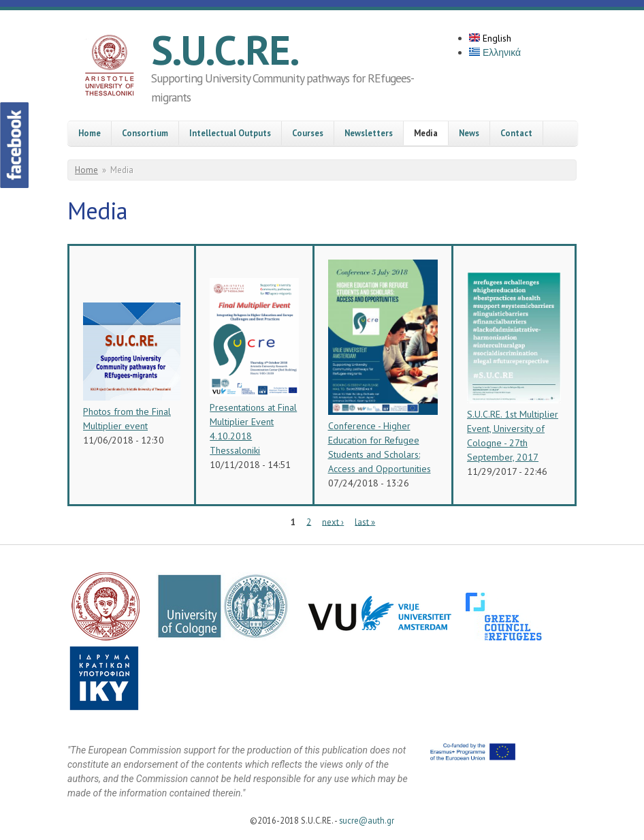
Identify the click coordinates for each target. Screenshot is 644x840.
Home (90, 133)
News (469, 133)
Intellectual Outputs (230, 133)
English (490, 38)
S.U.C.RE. (225, 50)
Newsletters (369, 133)
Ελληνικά (495, 52)
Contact (516, 133)
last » (365, 522)
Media (426, 133)
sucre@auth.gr (367, 820)
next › (333, 522)
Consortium (145, 133)
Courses (308, 133)
